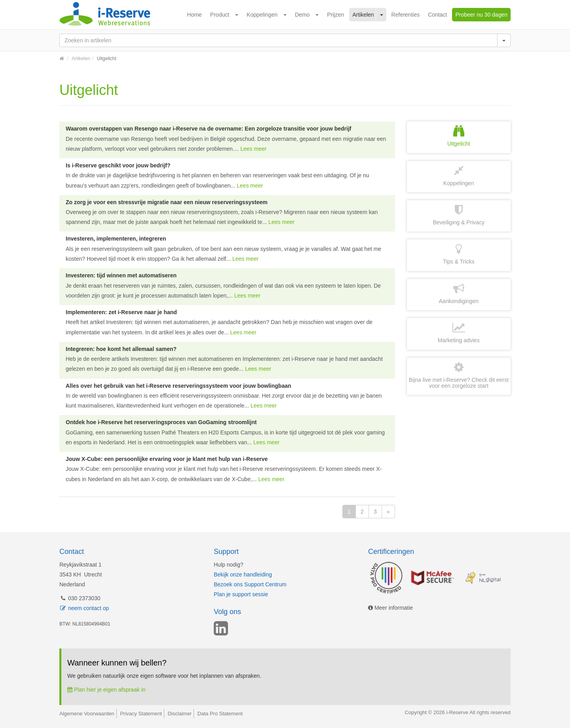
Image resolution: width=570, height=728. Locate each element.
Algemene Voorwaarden (87, 714)
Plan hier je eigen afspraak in (106, 690)
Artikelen (363, 15)
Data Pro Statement (220, 714)
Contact (437, 15)
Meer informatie (390, 608)
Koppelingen (262, 15)
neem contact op (84, 608)
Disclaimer (180, 714)
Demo (302, 15)
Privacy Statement (141, 714)
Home (195, 15)
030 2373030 (80, 598)
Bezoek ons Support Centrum (250, 584)
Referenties (406, 15)
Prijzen (335, 15)
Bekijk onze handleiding (243, 574)
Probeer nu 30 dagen (481, 15)
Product (220, 15)
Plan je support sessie (241, 594)
